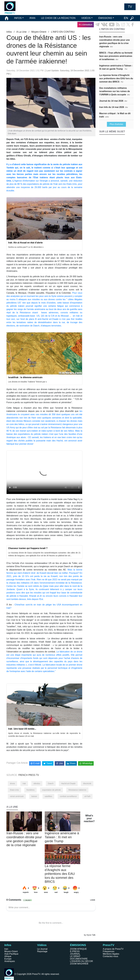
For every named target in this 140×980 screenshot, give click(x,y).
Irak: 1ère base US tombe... (22, 729)
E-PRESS (75, 951)
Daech (51, 783)
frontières (30, 790)
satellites (48, 796)
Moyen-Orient (39, 32)
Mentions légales (111, 954)
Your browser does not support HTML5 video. (44, 472)
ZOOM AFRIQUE (78, 949)
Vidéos (42, 945)
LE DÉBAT (75, 956)
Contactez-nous (110, 956)
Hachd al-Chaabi (68, 783)
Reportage (42, 951)
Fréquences (109, 951)
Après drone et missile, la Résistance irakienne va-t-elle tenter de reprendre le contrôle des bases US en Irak (44, 735)
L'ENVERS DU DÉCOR (81, 961)
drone (12, 783)
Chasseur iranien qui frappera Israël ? (28, 548)
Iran (6, 949)
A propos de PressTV (113, 949)
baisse (34, 796)
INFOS (18, 18)
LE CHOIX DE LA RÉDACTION (58, 18)
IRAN (32, 18)
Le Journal (42, 949)
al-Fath (87, 796)
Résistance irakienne (77, 790)
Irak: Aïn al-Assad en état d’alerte (25, 243)
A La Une (21, 32)
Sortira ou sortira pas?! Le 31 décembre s (26, 247)
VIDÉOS (86, 18)
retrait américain (17, 796)
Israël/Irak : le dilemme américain (25, 377)
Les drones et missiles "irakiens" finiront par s (27, 382)
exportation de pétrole (51, 790)
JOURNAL (75, 954)
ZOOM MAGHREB (79, 964)
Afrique (8, 956)
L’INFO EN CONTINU (63, 32)
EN (126, 18)
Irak (24, 783)
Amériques (10, 961)
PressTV (109, 945)
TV (130, 7)
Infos (9, 32)
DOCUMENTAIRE (79, 959)
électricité (87, 783)
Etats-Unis (14, 790)
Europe (8, 959)
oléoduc (37, 783)
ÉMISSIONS (105, 18)
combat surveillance (68, 796)
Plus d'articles (116, 124)
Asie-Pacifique (11, 954)
